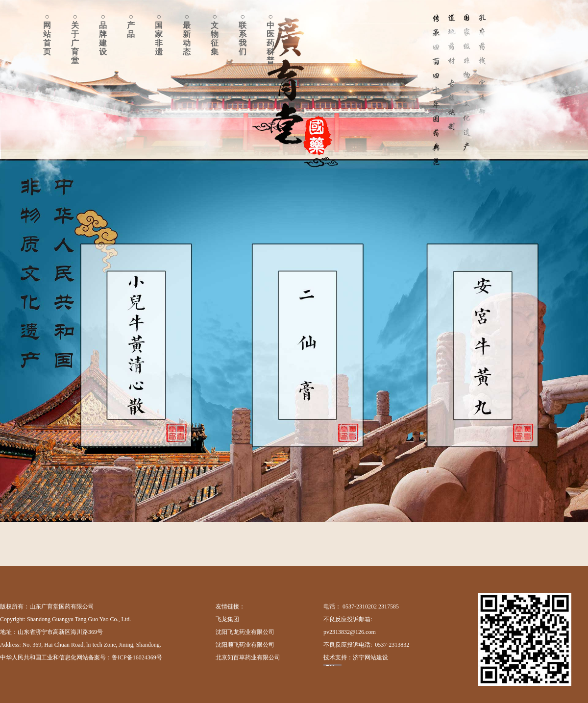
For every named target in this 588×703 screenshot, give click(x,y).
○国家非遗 (159, 34)
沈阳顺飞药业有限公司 (245, 645)
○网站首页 (47, 34)
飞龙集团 (227, 619)
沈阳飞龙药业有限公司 (245, 632)
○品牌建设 (103, 34)
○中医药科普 (270, 38)
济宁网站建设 (370, 657)
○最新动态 (187, 34)
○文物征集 (215, 34)
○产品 (131, 25)
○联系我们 (243, 34)
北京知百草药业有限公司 (248, 657)
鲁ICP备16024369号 (137, 657)
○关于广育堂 (75, 38)
